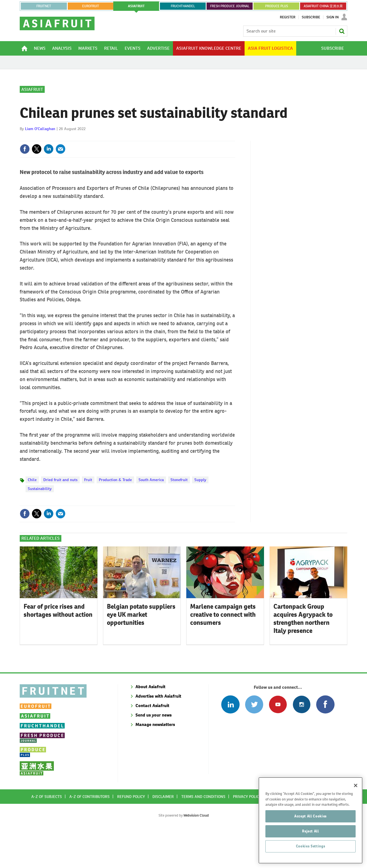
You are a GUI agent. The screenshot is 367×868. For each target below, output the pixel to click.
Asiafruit (32, 125)
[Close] (356, 797)
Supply (200, 516)
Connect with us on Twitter (254, 741)
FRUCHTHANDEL (183, 6)
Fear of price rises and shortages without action (58, 647)
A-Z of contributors (90, 833)
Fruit (88, 516)
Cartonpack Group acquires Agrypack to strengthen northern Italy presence (303, 655)
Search (342, 31)
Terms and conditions (203, 833)
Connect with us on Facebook (325, 741)
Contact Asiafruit (152, 742)
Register (288, 17)
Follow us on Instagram (302, 741)
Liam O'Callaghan (40, 165)
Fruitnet (44, 6)
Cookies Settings (311, 858)
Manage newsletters (155, 761)
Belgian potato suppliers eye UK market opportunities (141, 651)
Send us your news (154, 751)
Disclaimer (163, 833)
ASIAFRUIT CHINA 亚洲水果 (323, 6)
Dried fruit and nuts (60, 516)
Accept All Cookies (311, 828)
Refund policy (131, 833)
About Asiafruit (150, 723)
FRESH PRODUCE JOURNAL (230, 6)
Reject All (311, 843)
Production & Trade (115, 516)
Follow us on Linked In (230, 741)
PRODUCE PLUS (276, 6)
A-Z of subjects (47, 833)
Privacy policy (247, 833)
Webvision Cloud (196, 851)
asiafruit (136, 6)
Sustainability (40, 525)
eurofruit (91, 6)
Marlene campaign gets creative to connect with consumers (223, 651)
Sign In (333, 17)
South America (151, 516)
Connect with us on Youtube (278, 741)
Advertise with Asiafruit (158, 732)
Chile (32, 516)
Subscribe (311, 17)
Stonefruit (179, 516)
